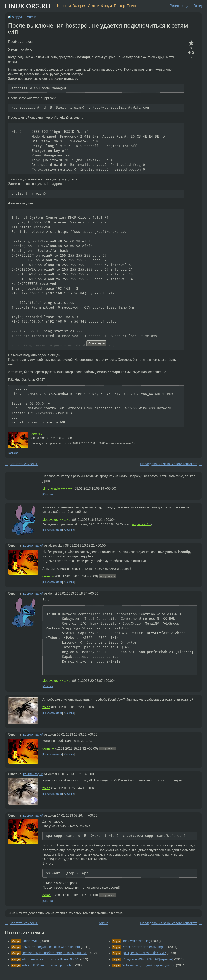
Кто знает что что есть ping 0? (145, 947)
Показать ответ (53, 530)
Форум (106, 6)
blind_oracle (51, 488)
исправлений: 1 (141, 524)
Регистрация (180, 6)
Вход (198, 6)
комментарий (33, 546)
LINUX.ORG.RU (28, 6)
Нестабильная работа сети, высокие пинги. (54, 953)
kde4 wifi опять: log (136, 941)
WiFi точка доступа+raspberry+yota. (149, 965)
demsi (36, 434)
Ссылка (14, 453)
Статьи (93, 6)
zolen (46, 707)
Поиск (132, 6)
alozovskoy (50, 520)
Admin (31, 17)
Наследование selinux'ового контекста (169, 464)
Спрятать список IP (24, 464)
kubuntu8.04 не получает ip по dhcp (48, 965)
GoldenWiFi (30, 941)
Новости (64, 6)
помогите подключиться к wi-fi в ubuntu (51, 947)
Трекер (119, 6)
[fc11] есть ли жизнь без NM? (144, 953)
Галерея (79, 6)
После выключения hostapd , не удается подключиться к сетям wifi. (98, 29)
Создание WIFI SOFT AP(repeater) (148, 959)
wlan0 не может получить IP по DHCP (50, 959)
